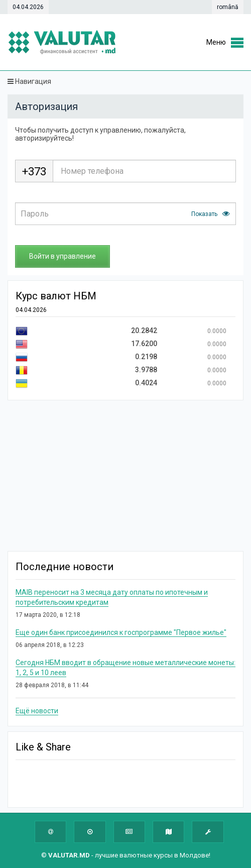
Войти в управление (62, 256)
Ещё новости (37, 711)
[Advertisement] (129, 476)
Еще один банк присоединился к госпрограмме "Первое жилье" (121, 632)
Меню (216, 42)
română (228, 7)
